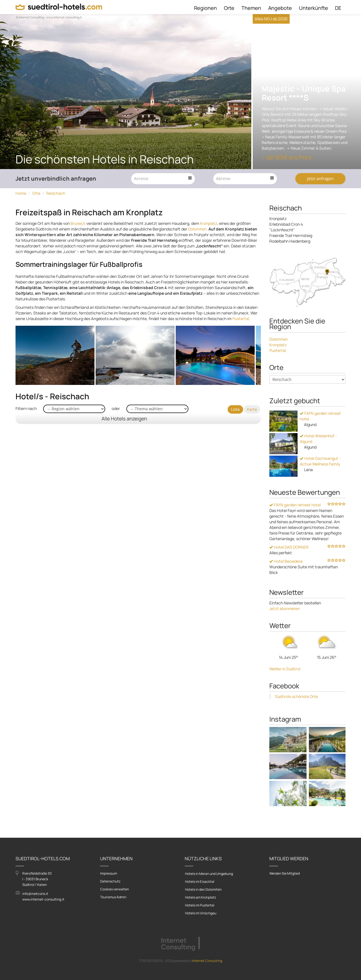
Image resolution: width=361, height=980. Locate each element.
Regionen (205, 8)
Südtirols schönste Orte (296, 696)
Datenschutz (110, 881)
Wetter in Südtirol (285, 669)
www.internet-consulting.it (43, 899)
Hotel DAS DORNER (289, 547)
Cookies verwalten (115, 889)
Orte (229, 8)
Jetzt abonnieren (285, 608)
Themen (251, 8)
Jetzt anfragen (320, 179)
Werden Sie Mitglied (285, 873)
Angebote (280, 8)
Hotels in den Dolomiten (203, 889)
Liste (235, 409)
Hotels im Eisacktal (200, 882)
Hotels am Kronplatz (201, 897)
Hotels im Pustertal (200, 905)
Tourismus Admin (113, 897)
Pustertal (241, 319)
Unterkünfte (313, 8)
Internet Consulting (207, 961)
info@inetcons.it (35, 894)
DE (338, 8)
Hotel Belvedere (286, 561)
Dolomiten (197, 229)
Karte (252, 409)
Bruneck (78, 223)
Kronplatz (209, 223)
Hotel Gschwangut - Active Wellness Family (320, 461)
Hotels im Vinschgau (201, 913)
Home (21, 193)
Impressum (109, 873)
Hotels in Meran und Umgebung (209, 874)
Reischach (56, 193)
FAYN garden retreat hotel (295, 505)
